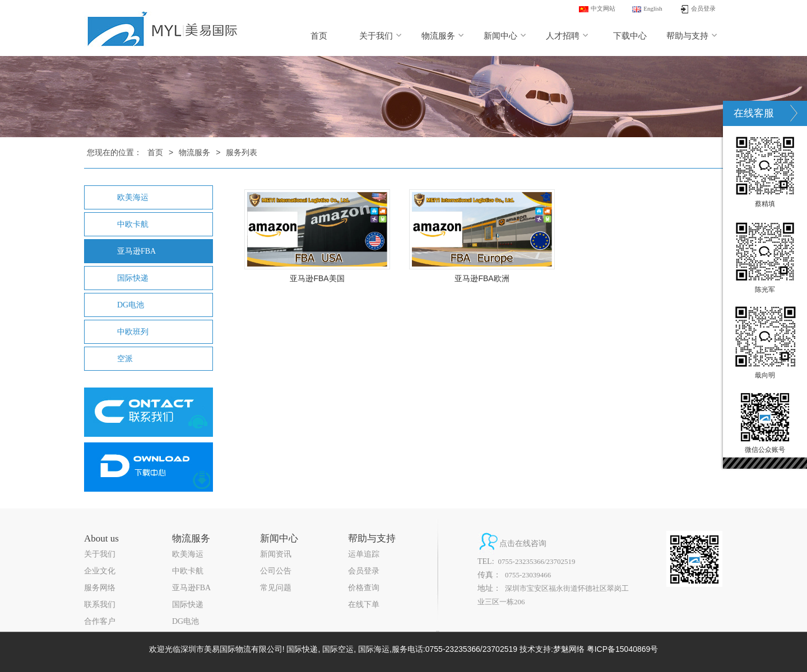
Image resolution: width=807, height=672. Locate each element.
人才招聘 (567, 36)
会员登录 (364, 571)
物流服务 (443, 36)
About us (101, 538)
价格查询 (364, 588)
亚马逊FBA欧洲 (482, 278)
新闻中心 (505, 36)
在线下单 (364, 605)
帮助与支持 (692, 36)
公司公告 (276, 571)
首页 (319, 36)
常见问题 (276, 588)
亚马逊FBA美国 (317, 278)
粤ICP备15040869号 (623, 649)
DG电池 (131, 305)
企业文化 (100, 571)
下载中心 (630, 36)
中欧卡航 (133, 224)
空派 (125, 359)
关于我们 (381, 36)
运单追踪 (364, 554)
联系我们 (100, 605)
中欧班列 (133, 332)
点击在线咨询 (523, 543)
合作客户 (100, 621)
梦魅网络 (569, 649)
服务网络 (100, 588)
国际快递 (133, 278)
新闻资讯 (276, 554)
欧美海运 (133, 197)
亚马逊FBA (136, 251)
